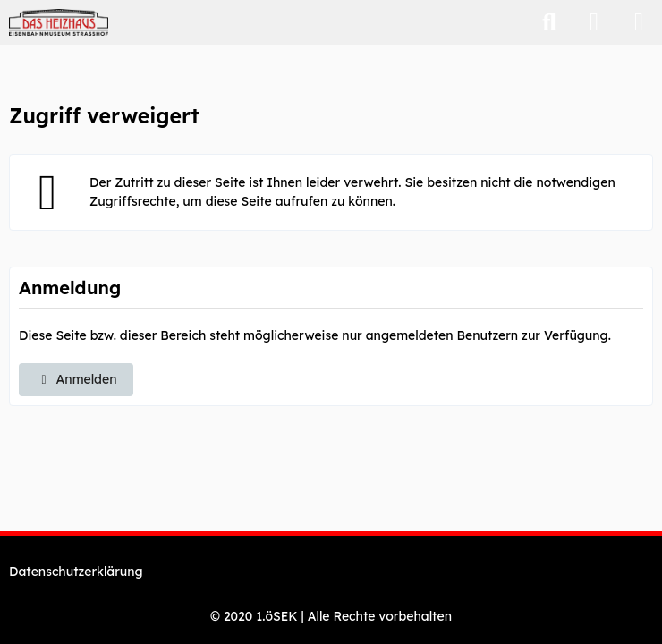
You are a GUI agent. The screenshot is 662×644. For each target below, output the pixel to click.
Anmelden (76, 379)
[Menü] (639, 22)
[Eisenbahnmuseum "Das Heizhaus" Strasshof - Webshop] (59, 22)
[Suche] (549, 22)
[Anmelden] (594, 22)
